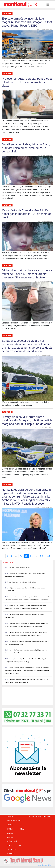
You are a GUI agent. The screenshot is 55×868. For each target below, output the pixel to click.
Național (7, 13)
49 (21, 556)
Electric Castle (12, 850)
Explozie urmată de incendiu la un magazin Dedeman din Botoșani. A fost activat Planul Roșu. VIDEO (27, 22)
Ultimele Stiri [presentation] (8, 562)
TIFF (20, 846)
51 (31, 556)
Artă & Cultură (12, 841)
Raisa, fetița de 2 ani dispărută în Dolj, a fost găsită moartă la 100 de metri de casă (27, 214)
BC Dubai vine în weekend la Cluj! (20, 567)
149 (42, 556)
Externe (10, 846)
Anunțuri (10, 833)
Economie (10, 829)
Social (22, 829)
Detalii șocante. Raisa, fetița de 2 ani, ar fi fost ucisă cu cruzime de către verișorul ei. (26, 148)
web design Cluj (44, 865)
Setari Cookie (11, 854)
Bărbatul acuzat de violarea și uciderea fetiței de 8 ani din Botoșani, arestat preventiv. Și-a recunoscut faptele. (27, 274)
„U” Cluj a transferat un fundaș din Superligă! (23, 582)
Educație (10, 825)
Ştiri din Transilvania (14, 821)
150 (48, 556)
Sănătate (10, 817)
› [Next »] (53, 556)
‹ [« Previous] (4, 556)
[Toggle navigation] (48, 5)
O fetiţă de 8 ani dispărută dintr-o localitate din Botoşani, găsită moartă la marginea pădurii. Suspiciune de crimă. (27, 421)
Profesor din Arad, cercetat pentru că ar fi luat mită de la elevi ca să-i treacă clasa (27, 82)
